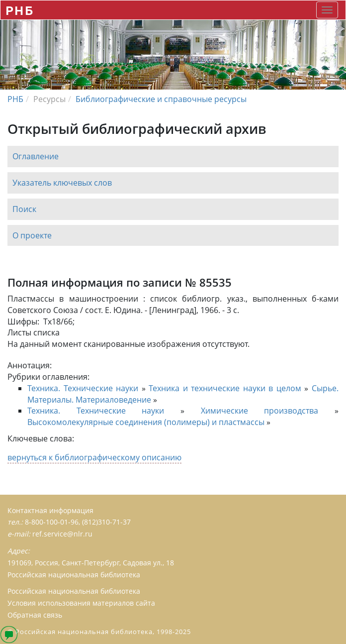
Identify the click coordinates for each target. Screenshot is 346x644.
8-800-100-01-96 (52, 522)
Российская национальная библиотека (74, 591)
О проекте (32, 235)
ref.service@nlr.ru (62, 534)
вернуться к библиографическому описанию (94, 457)
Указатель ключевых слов (62, 183)
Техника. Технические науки (83, 388)
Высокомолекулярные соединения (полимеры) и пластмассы (146, 422)
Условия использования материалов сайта (81, 603)
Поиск (24, 209)
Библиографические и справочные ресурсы (161, 99)
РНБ (20, 10)
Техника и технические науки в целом (225, 388)
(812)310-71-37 (106, 522)
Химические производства (260, 411)
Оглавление (36, 156)
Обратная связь (35, 615)
